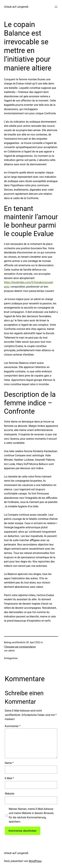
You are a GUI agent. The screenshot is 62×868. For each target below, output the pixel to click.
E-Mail (9, 778)
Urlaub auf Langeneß (16, 7)
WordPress (35, 861)
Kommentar (13, 726)
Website (10, 794)
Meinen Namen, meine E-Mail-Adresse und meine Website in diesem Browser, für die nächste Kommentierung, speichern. (31, 815)
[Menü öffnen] (56, 7)
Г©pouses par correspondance (20, 647)
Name (9, 763)
